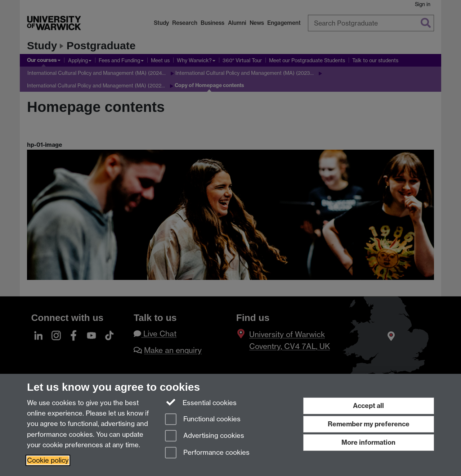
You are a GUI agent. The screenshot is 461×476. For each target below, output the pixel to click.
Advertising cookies (205, 436)
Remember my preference (369, 424)
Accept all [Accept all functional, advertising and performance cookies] (368, 406)
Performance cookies (207, 453)
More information (368, 442)
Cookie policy (48, 460)
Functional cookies (203, 420)
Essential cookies (201, 402)
